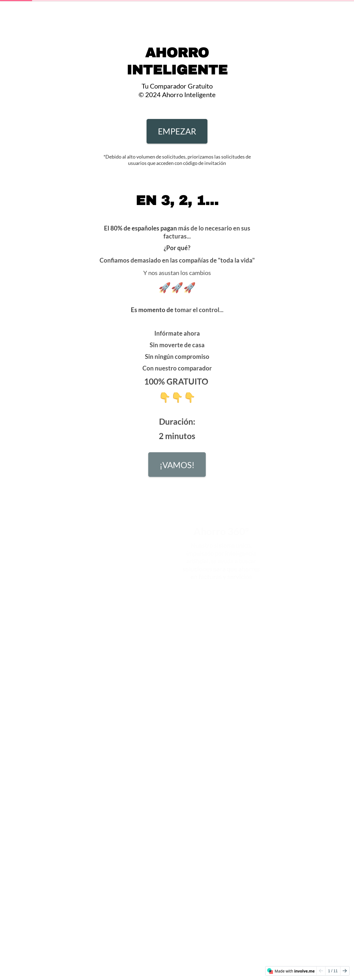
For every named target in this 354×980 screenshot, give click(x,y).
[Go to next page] (345, 971)
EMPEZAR (177, 131)
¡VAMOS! (177, 467)
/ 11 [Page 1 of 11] (333, 971)
